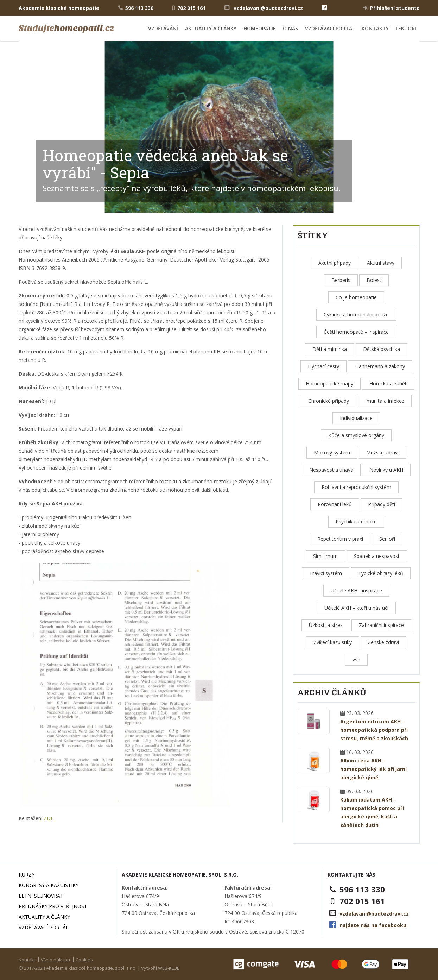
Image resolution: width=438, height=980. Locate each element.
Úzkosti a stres (326, 625)
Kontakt (27, 960)
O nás (290, 28)
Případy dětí (382, 504)
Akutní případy (335, 263)
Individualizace (356, 418)
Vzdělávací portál (330, 28)
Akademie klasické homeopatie (59, 8)
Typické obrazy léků (381, 573)
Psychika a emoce (356, 522)
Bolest (374, 280)
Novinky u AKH (386, 470)
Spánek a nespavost (377, 556)
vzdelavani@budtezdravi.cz (268, 8)
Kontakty (375, 28)
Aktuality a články (211, 28)
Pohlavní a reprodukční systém (356, 487)
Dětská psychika (382, 349)
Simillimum (325, 556)
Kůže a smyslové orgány (356, 435)
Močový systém (332, 453)
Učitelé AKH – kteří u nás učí (356, 608)
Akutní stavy (381, 263)
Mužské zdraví (382, 453)
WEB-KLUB (169, 968)
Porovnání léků (335, 504)
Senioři (387, 539)
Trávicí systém (326, 573)
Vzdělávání (163, 28)
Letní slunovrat (41, 896)
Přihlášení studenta (392, 8)
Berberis (341, 280)
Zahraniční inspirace (381, 625)
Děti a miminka (330, 349)
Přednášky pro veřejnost (53, 906)
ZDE (49, 818)
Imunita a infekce (385, 401)
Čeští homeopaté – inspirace (356, 332)
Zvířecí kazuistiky (333, 642)
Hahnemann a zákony (380, 366)
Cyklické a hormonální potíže (356, 315)
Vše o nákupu (55, 960)
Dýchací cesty (323, 366)
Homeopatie (260, 28)
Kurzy (27, 875)
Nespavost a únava (331, 470)
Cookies (84, 960)
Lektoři (406, 28)
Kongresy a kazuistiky (49, 885)
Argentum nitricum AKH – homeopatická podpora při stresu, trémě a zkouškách (374, 730)
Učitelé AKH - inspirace (356, 590)
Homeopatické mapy (329, 384)
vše (356, 659)
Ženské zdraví (383, 642)
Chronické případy (329, 401)
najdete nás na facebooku (373, 925)
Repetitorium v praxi (340, 539)
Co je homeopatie (356, 297)
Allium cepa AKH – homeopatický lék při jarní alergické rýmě (373, 769)
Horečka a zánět (388, 384)
